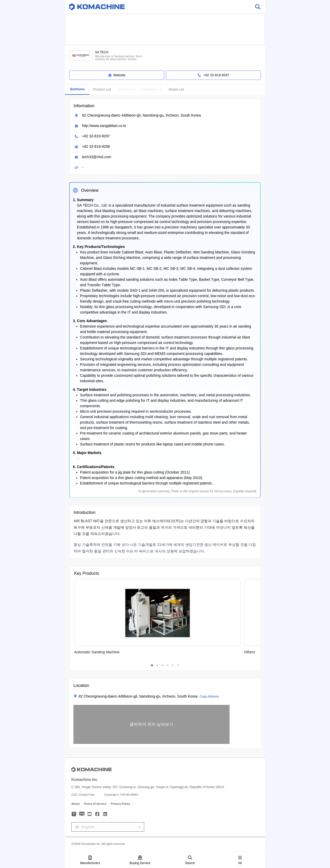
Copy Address (209, 697)
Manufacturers (90, 860)
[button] (151, 724)
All (240, 860)
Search (190, 860)
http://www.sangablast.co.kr (104, 126)
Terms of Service (95, 804)
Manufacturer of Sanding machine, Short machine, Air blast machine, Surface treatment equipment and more (118, 58)
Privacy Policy (121, 804)
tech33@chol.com (97, 157)
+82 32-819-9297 (96, 136)
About (75, 804)
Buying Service (140, 860)
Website (117, 75)
